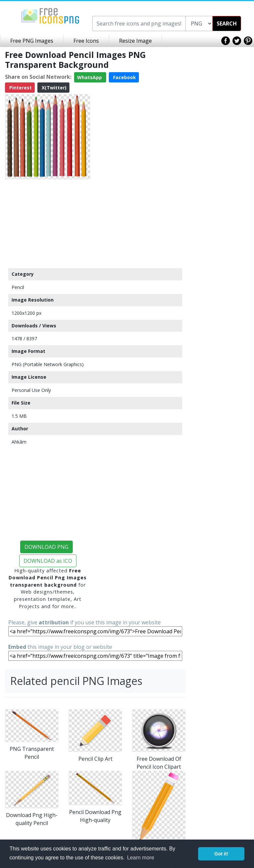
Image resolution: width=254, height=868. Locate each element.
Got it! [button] (221, 854)
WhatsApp (90, 77)
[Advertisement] (48, 223)
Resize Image (135, 41)
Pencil (18, 287)
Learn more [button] (141, 858)
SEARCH (227, 24)
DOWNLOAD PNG (46, 547)
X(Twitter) (53, 88)
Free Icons (86, 41)
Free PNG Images (32, 41)
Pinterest (20, 88)
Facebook (124, 77)
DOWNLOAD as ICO (48, 561)
